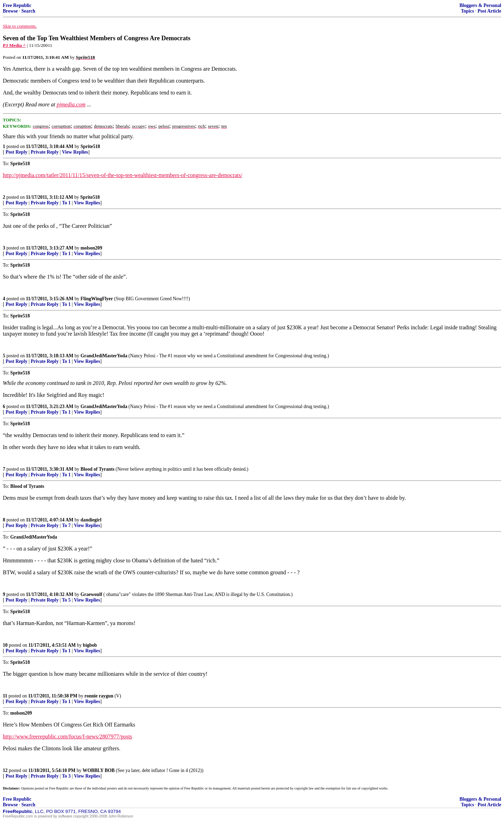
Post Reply (16, 152)
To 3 (66, 776)
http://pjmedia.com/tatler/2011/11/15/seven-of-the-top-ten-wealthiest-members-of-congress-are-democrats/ (122, 175)
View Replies (75, 152)
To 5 (66, 600)
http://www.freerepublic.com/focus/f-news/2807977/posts (68, 736)
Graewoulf (91, 594)
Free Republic (17, 5)
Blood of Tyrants (97, 469)
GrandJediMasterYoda (104, 356)
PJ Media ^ (14, 45)
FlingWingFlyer (97, 299)
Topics (467, 11)
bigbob (90, 645)
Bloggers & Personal (480, 5)
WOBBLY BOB (99, 770)
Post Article (489, 11)
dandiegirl (91, 520)
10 (5, 645)
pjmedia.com (71, 104)
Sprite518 (90, 146)
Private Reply (45, 152)
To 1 (66, 203)
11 (5, 696)
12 (5, 770)
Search (28, 11)
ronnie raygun (99, 696)
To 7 (66, 525)
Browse (10, 11)
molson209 (91, 248)
